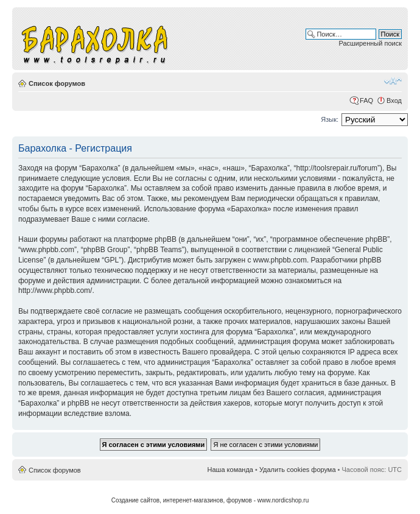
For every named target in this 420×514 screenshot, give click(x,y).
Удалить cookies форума (298, 470)
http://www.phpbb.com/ (55, 290)
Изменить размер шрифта (393, 81)
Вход (394, 100)
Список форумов (57, 83)
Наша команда (230, 470)
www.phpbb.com (280, 260)
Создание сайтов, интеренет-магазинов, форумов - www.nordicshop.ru (210, 500)
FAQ (366, 100)
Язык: (330, 119)
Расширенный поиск (370, 43)
